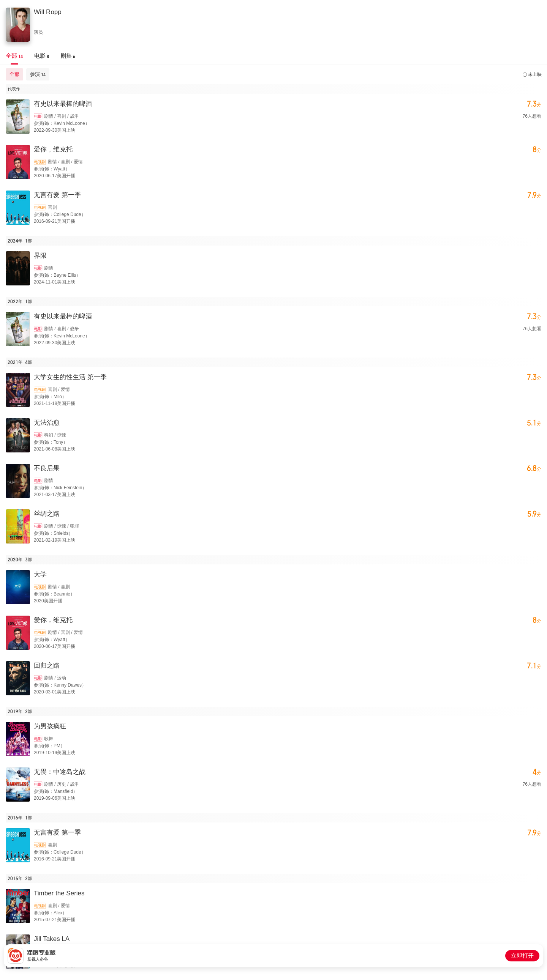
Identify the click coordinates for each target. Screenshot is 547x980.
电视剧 (40, 162)
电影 (38, 116)
